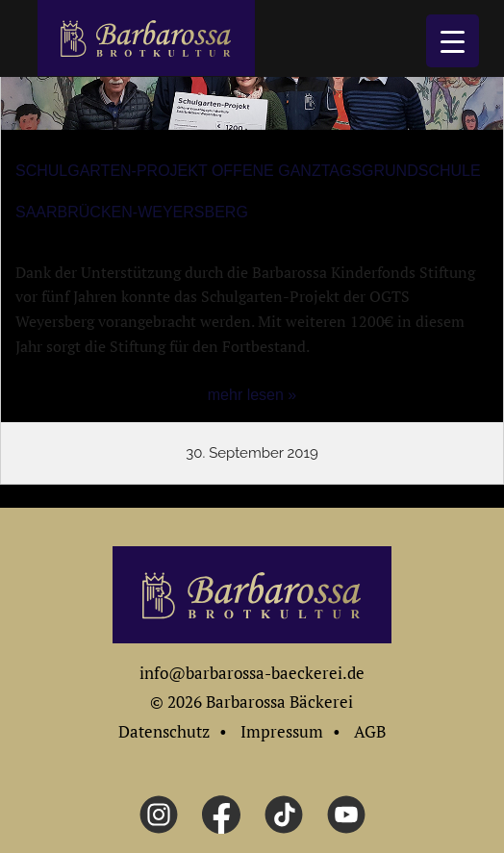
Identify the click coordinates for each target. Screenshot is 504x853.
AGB (370, 731)
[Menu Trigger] (453, 41)
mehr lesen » (252, 395)
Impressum (282, 731)
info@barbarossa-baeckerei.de (252, 673)
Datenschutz (164, 731)
